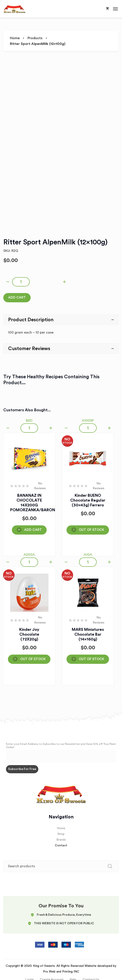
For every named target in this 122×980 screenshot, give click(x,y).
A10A (88, 555)
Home (15, 38)
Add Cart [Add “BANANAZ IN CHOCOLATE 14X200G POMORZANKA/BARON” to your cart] (33, 530)
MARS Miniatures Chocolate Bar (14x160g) (88, 634)
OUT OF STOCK (91, 530)
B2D (29, 421)
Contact (61, 845)
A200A (29, 555)
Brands (61, 840)
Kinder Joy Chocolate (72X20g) (29, 634)
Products (35, 38)
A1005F (88, 421)
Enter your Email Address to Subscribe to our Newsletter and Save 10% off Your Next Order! (61, 746)
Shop (61, 834)
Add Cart (17, 298)
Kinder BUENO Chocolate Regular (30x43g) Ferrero (88, 500)
